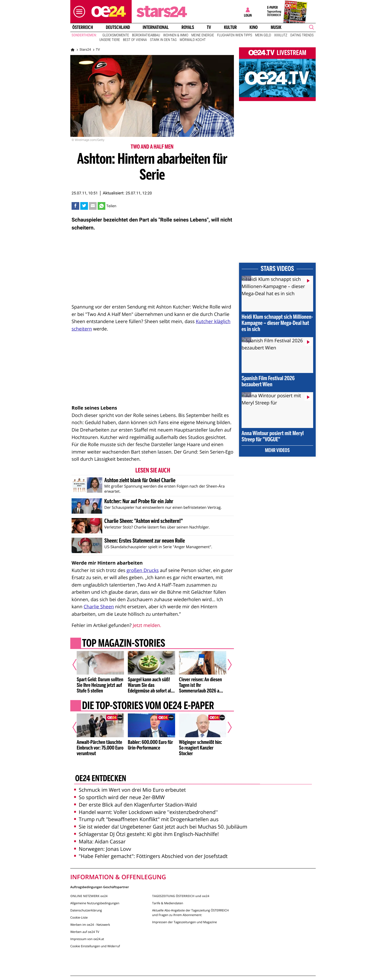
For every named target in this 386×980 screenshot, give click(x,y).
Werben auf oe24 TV (85, 932)
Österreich (83, 27)
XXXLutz (281, 35)
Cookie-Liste (79, 917)
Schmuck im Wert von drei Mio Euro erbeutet (130, 790)
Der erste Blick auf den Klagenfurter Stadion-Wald (135, 805)
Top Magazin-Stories (124, 644)
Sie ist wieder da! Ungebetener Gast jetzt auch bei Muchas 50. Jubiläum (161, 827)
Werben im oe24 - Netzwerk (90, 925)
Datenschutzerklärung (86, 910)
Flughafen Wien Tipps (235, 35)
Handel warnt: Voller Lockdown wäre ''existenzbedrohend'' (146, 812)
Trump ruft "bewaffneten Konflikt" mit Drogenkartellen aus (146, 819)
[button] (78, 12)
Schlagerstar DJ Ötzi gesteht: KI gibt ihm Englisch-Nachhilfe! (146, 834)
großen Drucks (143, 570)
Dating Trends (302, 35)
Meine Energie (203, 35)
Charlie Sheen (99, 607)
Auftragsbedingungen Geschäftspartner (100, 887)
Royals (188, 27)
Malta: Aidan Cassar (100, 841)
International (156, 27)
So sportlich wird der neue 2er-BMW (119, 797)
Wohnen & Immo (176, 35)
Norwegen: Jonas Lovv (103, 849)
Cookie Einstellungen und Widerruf (95, 946)
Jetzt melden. (147, 625)
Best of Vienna (135, 40)
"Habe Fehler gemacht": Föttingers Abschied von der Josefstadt (151, 856)
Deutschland (118, 27)
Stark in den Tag (163, 40)
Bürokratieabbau (146, 35)
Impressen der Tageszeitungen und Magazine (184, 922)
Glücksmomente (116, 35)
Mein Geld (263, 35)
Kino (254, 27)
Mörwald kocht (193, 40)
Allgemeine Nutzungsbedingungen (95, 903)
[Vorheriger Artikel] (78, 665)
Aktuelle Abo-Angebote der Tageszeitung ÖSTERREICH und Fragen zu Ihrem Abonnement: (190, 913)
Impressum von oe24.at (87, 939)
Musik (276, 27)
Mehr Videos (277, 451)
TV (209, 27)
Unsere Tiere (110, 40)
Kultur (230, 27)
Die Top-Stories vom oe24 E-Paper (148, 706)
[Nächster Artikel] (226, 665)
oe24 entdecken (101, 779)
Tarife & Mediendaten (168, 903)
